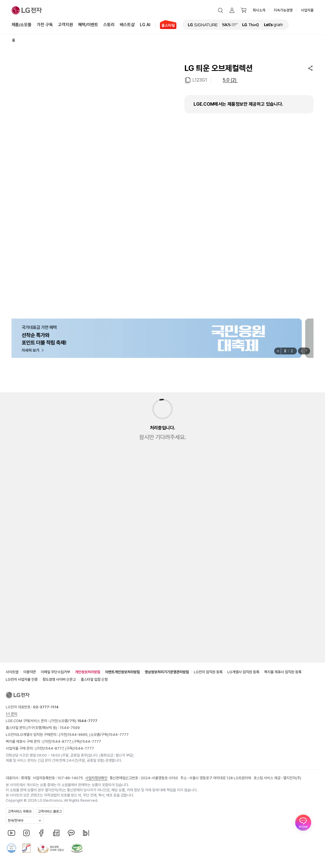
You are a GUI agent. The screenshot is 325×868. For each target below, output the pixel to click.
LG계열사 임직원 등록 (243, 672)
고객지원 (65, 24)
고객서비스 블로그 (50, 811)
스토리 (109, 24)
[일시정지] (277, 351)
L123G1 (200, 80)
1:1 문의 (11, 714)
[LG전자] (27, 10)
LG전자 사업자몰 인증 (22, 679)
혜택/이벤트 (88, 24)
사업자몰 (307, 10)
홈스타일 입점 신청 (94, 679)
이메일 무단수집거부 (55, 672)
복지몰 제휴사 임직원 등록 (283, 672)
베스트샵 (127, 24)
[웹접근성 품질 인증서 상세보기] (77, 848)
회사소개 (259, 10)
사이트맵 (12, 672)
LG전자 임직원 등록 (208, 672)
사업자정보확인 (96, 778)
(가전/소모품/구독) (73, 721)
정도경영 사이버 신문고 (59, 679)
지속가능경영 (283, 10)
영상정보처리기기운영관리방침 (167, 672)
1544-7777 (119, 735)
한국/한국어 (16, 821)
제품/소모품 (22, 25)
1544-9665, (78, 735)
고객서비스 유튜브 (20, 811)
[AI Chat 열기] (303, 846)
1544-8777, (62, 741)
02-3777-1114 (46, 707)
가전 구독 (45, 25)
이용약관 (30, 672)
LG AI (145, 24)
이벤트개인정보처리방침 (122, 672)
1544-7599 (70, 728)
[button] (220, 10)
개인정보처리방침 (88, 672)
